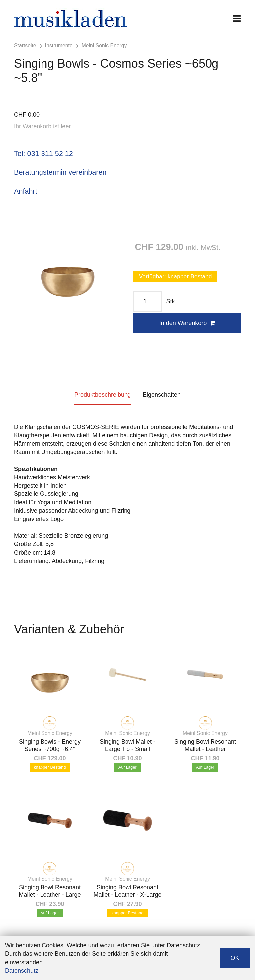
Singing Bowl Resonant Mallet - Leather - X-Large (127, 891)
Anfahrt (26, 191)
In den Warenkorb (187, 323)
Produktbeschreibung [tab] (103, 395)
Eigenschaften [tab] (162, 395)
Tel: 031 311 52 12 (43, 153)
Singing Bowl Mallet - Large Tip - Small (127, 745)
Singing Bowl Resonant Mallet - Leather (205, 745)
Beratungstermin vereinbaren (60, 172)
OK (235, 958)
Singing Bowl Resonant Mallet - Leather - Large (50, 891)
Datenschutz (22, 971)
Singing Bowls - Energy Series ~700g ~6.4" (50, 745)
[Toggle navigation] (237, 18)
